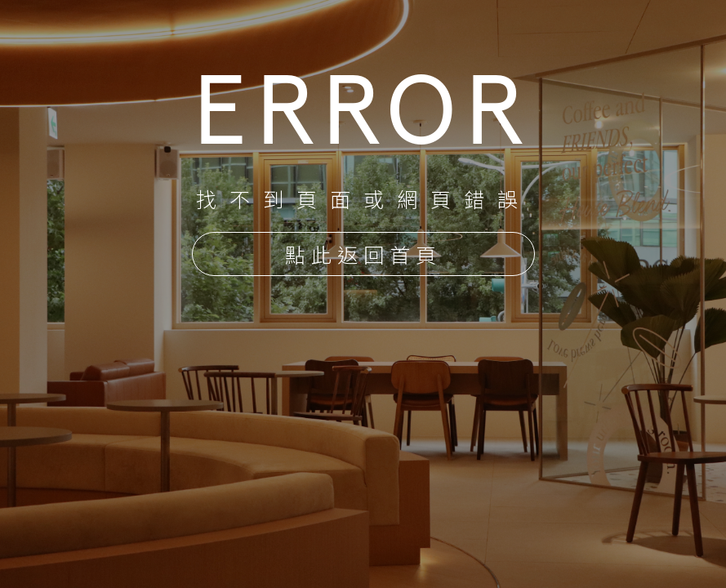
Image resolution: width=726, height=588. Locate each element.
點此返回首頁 (363, 256)
